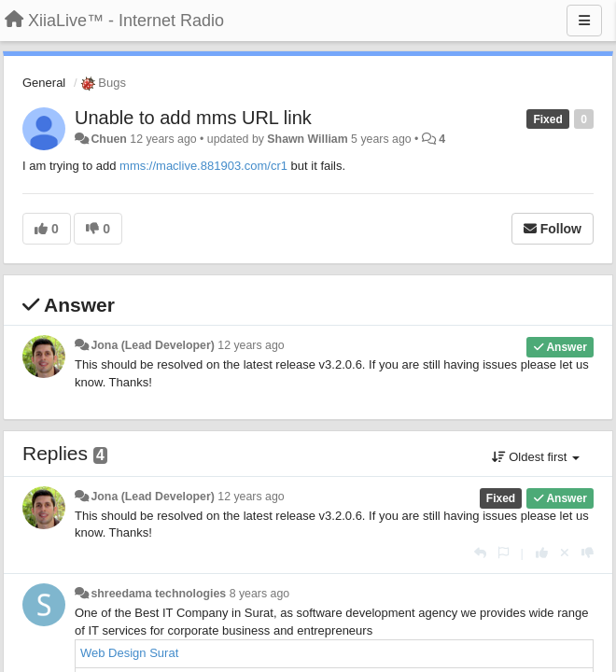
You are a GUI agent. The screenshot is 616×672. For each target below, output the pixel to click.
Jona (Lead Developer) (152, 345)
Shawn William (307, 139)
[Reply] (480, 553)
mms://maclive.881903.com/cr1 (203, 166)
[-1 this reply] (588, 553)
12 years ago (251, 345)
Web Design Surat (129, 653)
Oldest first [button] (536, 457)
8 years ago (260, 594)
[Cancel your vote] (565, 553)
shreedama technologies (158, 594)
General (44, 83)
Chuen (108, 139)
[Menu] (584, 21)
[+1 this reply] (542, 553)
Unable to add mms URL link (193, 118)
